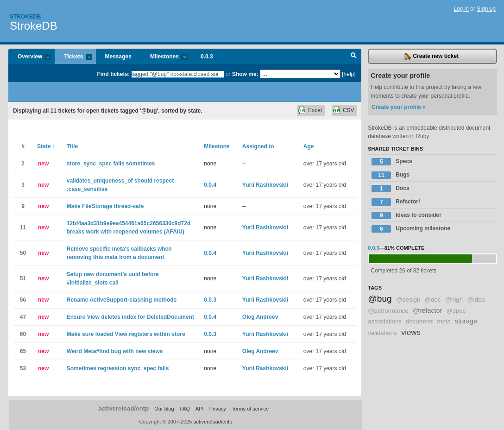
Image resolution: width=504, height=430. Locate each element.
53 (23, 368)
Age (309, 146)
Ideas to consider (406, 215)
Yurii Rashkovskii (265, 185)
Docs (390, 189)
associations (385, 321)
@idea (476, 300)
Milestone (217, 146)
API (200, 409)
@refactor (427, 310)
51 (23, 278)
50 (23, 253)
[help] (349, 74)
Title (72, 146)
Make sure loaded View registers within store (126, 334)
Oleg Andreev (260, 317)
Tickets (73, 57)
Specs (392, 162)
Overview (30, 57)
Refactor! (396, 202)
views (411, 332)
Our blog (164, 409)
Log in (461, 9)
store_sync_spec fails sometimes (111, 164)
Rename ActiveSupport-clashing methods (122, 300)
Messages (118, 57)
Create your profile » (399, 107)
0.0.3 (207, 57)
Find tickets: (114, 74)
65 (23, 351)
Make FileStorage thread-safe (105, 206)
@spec (456, 311)
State (46, 146)
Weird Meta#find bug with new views (115, 351)
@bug (380, 299)
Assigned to (258, 146)
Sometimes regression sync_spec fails (118, 368)
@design (408, 300)
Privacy (218, 409)
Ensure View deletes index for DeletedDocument (130, 317)
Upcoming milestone (411, 229)
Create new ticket (431, 57)
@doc (433, 300)
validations (382, 333)
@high (454, 300)
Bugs (391, 175)
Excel (315, 110)
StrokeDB (34, 26)
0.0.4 (210, 185)
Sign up (486, 9)
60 (23, 334)
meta (444, 321)
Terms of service (250, 409)
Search (354, 57)
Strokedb (25, 17)
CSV (349, 110)
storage (466, 321)
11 (23, 228)
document (419, 321)
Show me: (245, 74)
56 (23, 300)
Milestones (164, 57)
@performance (388, 311)
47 (23, 317)
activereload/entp (123, 408)
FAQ (185, 409)
